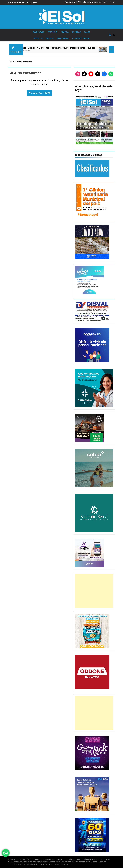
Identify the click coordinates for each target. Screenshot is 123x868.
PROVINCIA (52, 32)
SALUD (87, 32)
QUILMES (50, 38)
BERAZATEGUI (63, 38)
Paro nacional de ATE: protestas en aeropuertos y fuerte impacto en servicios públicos (86, 2)
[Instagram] (78, 74)
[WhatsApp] (111, 74)
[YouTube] (91, 74)
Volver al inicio (40, 93)
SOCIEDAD (76, 32)
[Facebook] (104, 74)
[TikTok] (84, 74)
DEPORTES (38, 38)
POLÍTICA (65, 32)
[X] (98, 74)
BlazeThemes (66, 864)
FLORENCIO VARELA (81, 38)
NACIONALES (39, 32)
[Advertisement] (94, 591)
